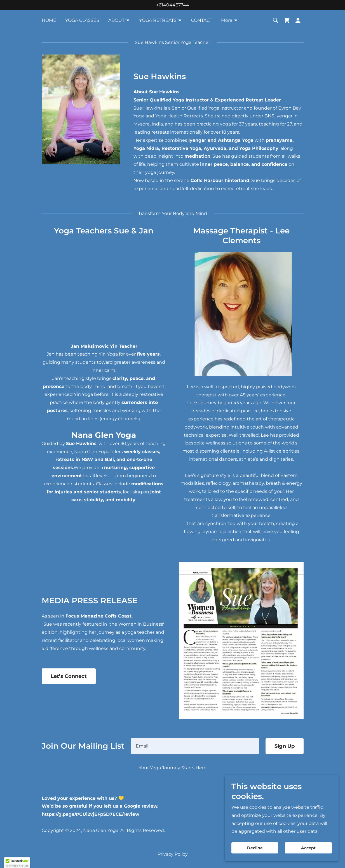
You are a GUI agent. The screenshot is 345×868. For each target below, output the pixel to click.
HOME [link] (49, 20)
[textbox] (195, 746)
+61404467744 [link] (173, 5)
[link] (287, 20)
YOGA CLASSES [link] (82, 20)
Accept (309, 848)
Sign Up (285, 746)
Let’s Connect (69, 676)
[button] (119, 21)
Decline (256, 848)
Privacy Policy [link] (173, 854)
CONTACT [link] (202, 20)
